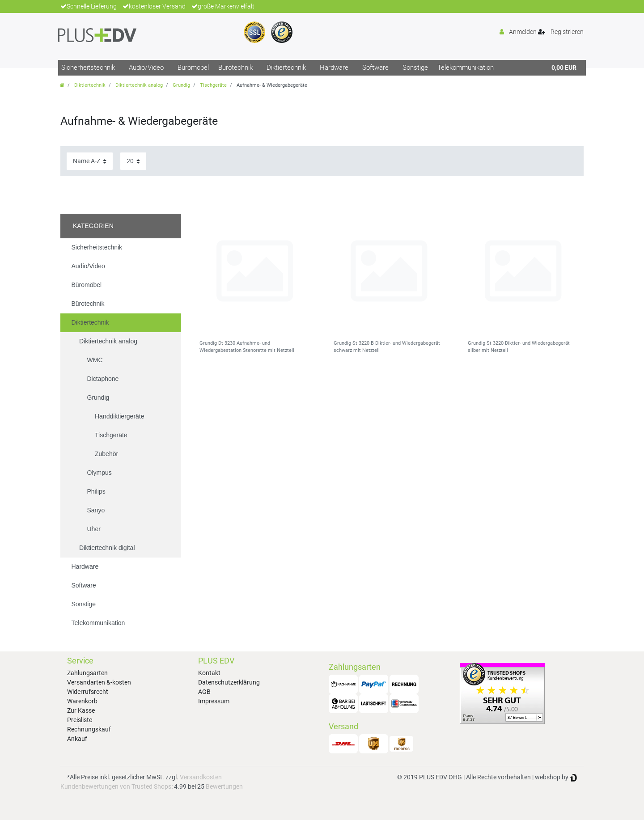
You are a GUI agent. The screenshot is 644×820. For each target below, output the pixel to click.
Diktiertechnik (286, 68)
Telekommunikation (466, 68)
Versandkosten (201, 777)
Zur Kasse (81, 710)
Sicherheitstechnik (88, 68)
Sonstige (415, 68)
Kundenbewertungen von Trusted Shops (116, 786)
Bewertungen (224, 786)
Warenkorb (82, 701)
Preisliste (80, 720)
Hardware (334, 68)
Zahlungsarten (87, 673)
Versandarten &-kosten (99, 682)
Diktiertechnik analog (139, 85)
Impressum (214, 701)
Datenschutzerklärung (229, 682)
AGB (204, 692)
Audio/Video (146, 68)
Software (375, 68)
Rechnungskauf (89, 729)
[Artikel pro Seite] (133, 161)
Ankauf (77, 739)
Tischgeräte (213, 85)
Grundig (181, 85)
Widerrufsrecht (88, 692)
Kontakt (209, 673)
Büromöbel (193, 68)
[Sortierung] (90, 161)
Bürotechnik (235, 68)
